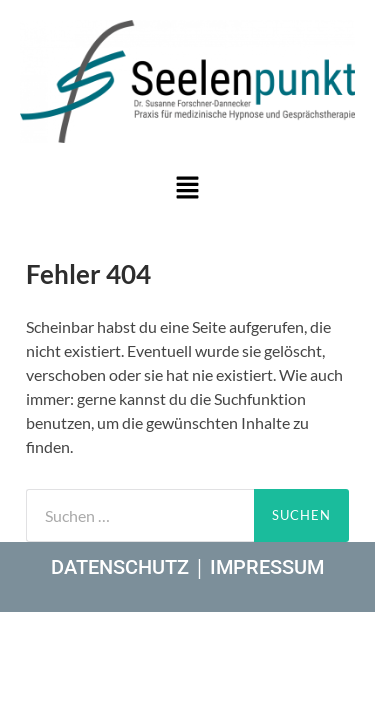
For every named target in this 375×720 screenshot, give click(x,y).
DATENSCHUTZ (120, 567)
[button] (187, 188)
